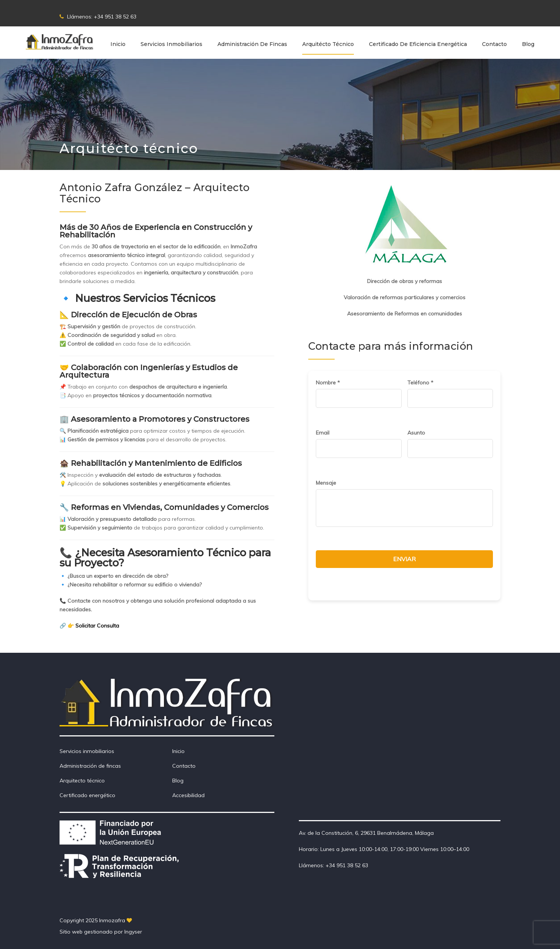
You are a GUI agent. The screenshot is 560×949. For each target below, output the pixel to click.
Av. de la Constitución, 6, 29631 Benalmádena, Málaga (366, 833)
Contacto (494, 44)
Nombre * (328, 383)
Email (323, 433)
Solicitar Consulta (97, 626)
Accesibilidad (188, 795)
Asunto (416, 433)
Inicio (118, 44)
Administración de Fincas (252, 44)
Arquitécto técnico (328, 44)
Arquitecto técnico (82, 781)
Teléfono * (420, 383)
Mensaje (326, 483)
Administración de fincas (90, 766)
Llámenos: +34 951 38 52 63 (98, 17)
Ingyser (133, 932)
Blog (528, 44)
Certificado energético (87, 795)
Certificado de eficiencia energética (418, 44)
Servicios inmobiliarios (171, 44)
